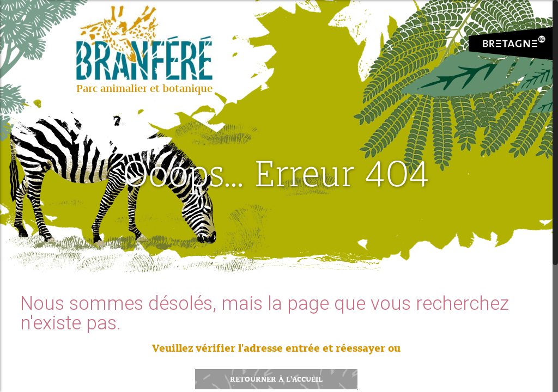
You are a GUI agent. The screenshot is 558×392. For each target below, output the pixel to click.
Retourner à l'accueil (276, 379)
